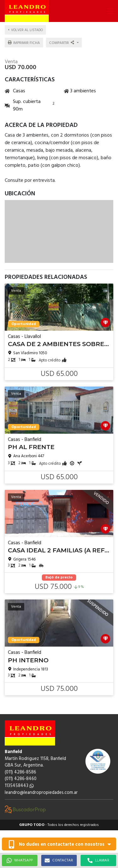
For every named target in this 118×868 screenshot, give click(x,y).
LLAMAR (98, 860)
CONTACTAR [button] (59, 860)
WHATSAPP (20, 860)
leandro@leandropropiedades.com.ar (41, 793)
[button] (110, 11)
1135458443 (19, 786)
